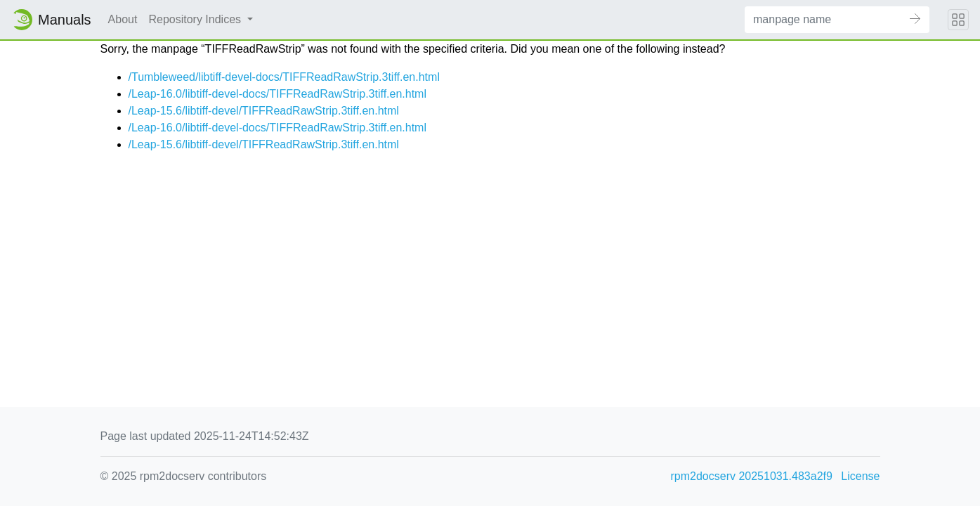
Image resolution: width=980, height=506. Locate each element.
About (123, 19)
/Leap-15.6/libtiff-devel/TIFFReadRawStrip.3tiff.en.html (264, 111)
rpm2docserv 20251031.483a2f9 (752, 476)
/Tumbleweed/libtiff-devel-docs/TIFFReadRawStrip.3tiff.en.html (284, 77)
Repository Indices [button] (196, 19)
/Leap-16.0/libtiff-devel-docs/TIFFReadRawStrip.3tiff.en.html (278, 94)
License (860, 476)
